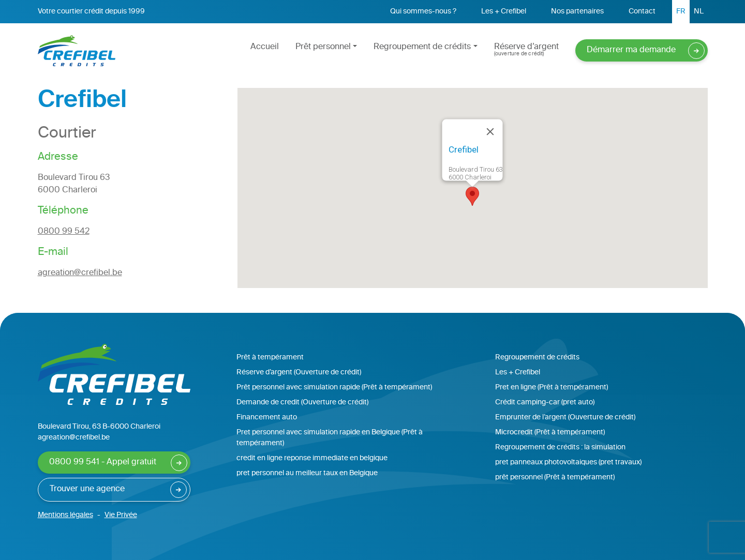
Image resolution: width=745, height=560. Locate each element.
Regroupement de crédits (422, 47)
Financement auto (267, 418)
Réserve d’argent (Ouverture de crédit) (299, 373)
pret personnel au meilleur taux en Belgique (307, 473)
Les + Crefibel (504, 12)
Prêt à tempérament (270, 358)
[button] (472, 196)
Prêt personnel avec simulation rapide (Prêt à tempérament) (334, 388)
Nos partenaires (577, 12)
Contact (642, 12)
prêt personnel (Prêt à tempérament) (555, 478)
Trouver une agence (87, 489)
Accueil (265, 47)
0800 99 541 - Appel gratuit (103, 463)
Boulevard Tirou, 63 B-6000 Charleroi (99, 427)
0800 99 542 (64, 232)
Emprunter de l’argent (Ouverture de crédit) (565, 418)
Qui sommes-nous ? (423, 12)
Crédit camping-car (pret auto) (545, 403)
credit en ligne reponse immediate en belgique (312, 458)
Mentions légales (65, 515)
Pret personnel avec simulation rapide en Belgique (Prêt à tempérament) (330, 438)
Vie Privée (121, 515)
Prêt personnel (323, 47)
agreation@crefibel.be (80, 273)
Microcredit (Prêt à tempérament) (550, 433)
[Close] (490, 131)
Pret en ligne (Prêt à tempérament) (552, 388)
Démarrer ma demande (631, 50)
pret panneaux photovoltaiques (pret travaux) (568, 463)
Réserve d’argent (526, 49)
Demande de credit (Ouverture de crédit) (302, 403)
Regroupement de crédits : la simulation (560, 448)
